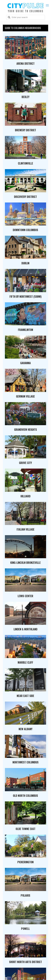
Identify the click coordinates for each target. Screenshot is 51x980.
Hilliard (26, 496)
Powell (25, 929)
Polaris (25, 895)
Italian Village (26, 529)
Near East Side (25, 696)
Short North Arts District (26, 962)
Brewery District (26, 130)
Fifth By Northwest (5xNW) (26, 296)
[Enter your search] (26, 17)
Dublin (25, 263)
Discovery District (25, 197)
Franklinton (26, 330)
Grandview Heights (26, 430)
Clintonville (26, 163)
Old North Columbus (25, 796)
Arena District (26, 63)
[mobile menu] (47, 5)
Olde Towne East (26, 829)
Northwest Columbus (26, 762)
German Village (25, 396)
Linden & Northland (26, 629)
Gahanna (26, 363)
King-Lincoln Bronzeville (26, 563)
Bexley (26, 97)
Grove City (25, 463)
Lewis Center (25, 596)
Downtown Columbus (25, 230)
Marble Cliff (25, 662)
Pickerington (26, 862)
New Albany (26, 729)
